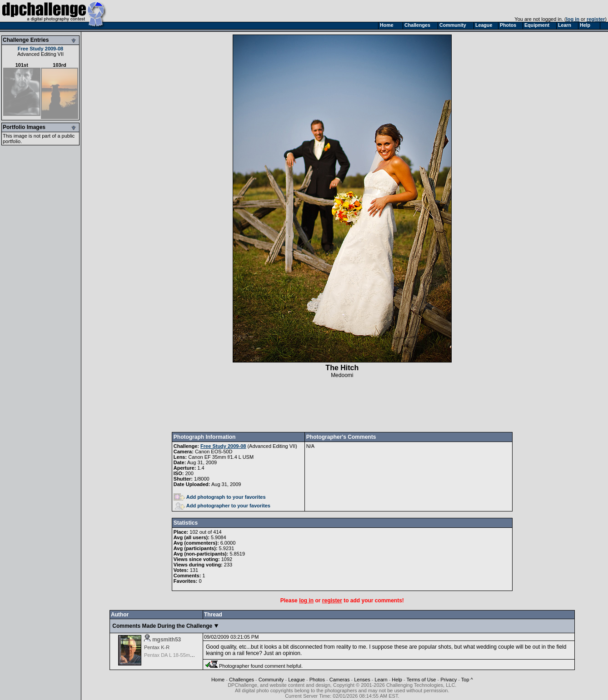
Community (271, 680)
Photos (317, 680)
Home (218, 680)
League (297, 680)
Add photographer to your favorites (223, 506)
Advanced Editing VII (40, 54)
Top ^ (467, 680)
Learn (381, 680)
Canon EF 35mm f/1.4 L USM (221, 457)
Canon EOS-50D (214, 452)
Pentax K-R (157, 647)
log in (573, 19)
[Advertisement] (342, 405)
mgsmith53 (167, 640)
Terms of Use (421, 680)
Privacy (449, 680)
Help (397, 680)
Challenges (242, 680)
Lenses (362, 680)
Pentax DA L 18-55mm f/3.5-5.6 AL (183, 655)
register (596, 19)
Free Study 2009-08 (40, 49)
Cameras (340, 680)
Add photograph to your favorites (220, 497)
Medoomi (342, 375)
